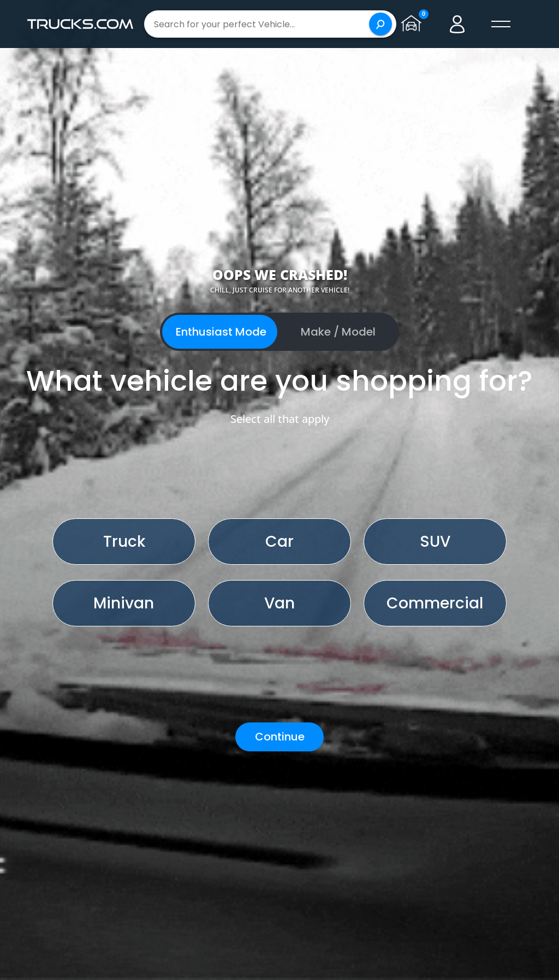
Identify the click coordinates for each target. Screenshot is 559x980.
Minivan (124, 603)
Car (279, 542)
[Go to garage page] (414, 24)
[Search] (380, 24)
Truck (124, 542)
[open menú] (501, 24)
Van (279, 603)
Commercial (435, 603)
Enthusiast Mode (221, 332)
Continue (280, 737)
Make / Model (338, 332)
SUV (435, 542)
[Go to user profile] (457, 24)
